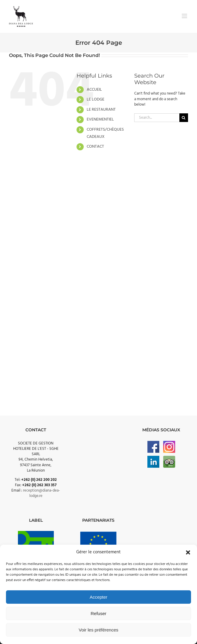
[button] (188, 552)
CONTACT (95, 147)
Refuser (98, 613)
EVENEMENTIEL (100, 119)
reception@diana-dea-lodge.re (42, 493)
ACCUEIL (94, 90)
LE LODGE (96, 99)
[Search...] (157, 118)
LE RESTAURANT (101, 110)
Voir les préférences (98, 630)
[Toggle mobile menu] (185, 16)
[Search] (184, 118)
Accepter (98, 597)
